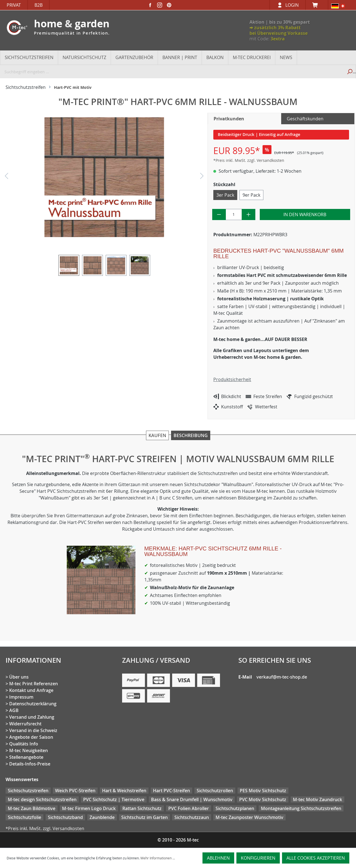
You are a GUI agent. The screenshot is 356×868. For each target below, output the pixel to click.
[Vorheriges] (6, 177)
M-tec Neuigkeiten (29, 750)
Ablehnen (218, 858)
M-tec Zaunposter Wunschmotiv (249, 817)
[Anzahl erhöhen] (249, 214)
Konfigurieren (258, 858)
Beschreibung (191, 435)
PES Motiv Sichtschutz (263, 791)
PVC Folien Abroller (189, 808)
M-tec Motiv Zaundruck (317, 799)
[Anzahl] (234, 214)
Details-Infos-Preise (30, 764)
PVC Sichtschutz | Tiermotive (114, 799)
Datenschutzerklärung (33, 704)
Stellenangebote (26, 757)
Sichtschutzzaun (192, 817)
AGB (14, 710)
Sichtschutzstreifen (28, 791)
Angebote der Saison (31, 737)
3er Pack (225, 195)
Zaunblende (102, 817)
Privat (14, 5)
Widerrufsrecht (25, 724)
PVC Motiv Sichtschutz (263, 799)
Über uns (19, 677)
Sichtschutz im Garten (144, 817)
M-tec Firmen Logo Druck (89, 808)
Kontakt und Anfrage (31, 690)
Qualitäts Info (24, 744)
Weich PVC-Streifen (75, 791)
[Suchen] (349, 72)
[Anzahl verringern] (219, 214)
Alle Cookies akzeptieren (316, 858)
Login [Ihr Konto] (292, 5)
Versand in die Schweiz (33, 730)
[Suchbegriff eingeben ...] (172, 72)
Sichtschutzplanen (235, 808)
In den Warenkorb (305, 214)
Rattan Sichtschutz (142, 808)
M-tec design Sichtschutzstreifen (42, 799)
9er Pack (251, 195)
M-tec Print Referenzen (34, 684)
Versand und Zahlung (32, 717)
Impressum (21, 697)
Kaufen (157, 435)
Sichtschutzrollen (215, 791)
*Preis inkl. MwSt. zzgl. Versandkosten (249, 160)
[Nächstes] (202, 177)
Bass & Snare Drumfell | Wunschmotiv (192, 799)
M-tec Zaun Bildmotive (32, 808)
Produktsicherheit (232, 379)
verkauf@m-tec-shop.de (282, 677)
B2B (39, 5)
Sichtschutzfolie (24, 817)
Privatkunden (229, 119)
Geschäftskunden (305, 119)
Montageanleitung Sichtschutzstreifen (301, 808)
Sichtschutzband (65, 817)
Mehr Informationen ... (158, 858)
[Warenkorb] (317, 5)
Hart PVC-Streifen (171, 791)
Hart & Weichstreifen (124, 791)
